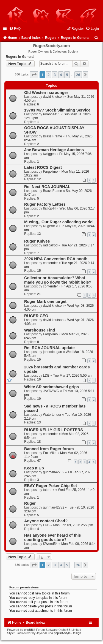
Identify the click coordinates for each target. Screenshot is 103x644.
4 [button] (61, 75)
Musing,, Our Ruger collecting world (58, 222)
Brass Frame (53, 136)
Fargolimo (51, 172)
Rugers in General (20, 57)
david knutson (53, 97)
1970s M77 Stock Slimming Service (57, 110)
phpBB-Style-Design (67, 633)
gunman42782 (54, 472)
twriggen (49, 154)
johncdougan (53, 352)
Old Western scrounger (46, 93)
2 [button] (48, 75)
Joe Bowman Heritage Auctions (54, 150)
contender (51, 263)
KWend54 (50, 544)
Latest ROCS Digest (43, 167)
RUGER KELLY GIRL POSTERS (54, 430)
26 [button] (78, 75)
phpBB (28, 630)
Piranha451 (52, 114)
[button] (34, 75)
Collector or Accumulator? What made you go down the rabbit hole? (58, 280)
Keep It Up (34, 468)
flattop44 (49, 208)
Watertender (52, 415)
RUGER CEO (36, 316)
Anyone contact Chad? (46, 521)
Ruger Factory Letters (45, 204)
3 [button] (55, 75)
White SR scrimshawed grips (51, 387)
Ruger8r (49, 226)
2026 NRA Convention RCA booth (56, 259)
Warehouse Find (40, 330)
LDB (46, 376)
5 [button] (67, 75)
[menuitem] (15, 29)
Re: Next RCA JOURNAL (47, 187)
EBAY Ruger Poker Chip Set (51, 486)
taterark (49, 490)
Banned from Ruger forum (49, 449)
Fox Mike (50, 453)
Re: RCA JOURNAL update (49, 348)
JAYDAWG (51, 391)
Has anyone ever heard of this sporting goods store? (53, 537)
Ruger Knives (37, 241)
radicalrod (50, 245)
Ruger (30, 503)
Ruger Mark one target (45, 301)
